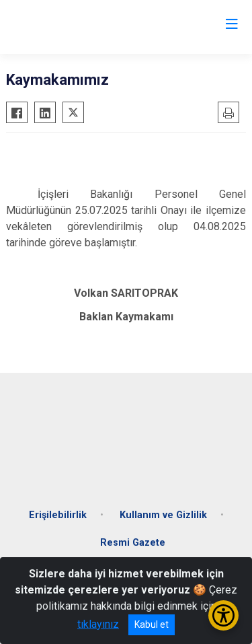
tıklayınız (98, 624)
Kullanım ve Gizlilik (163, 515)
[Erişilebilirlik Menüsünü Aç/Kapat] (223, 615)
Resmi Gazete (133, 543)
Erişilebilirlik (58, 515)
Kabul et (152, 624)
